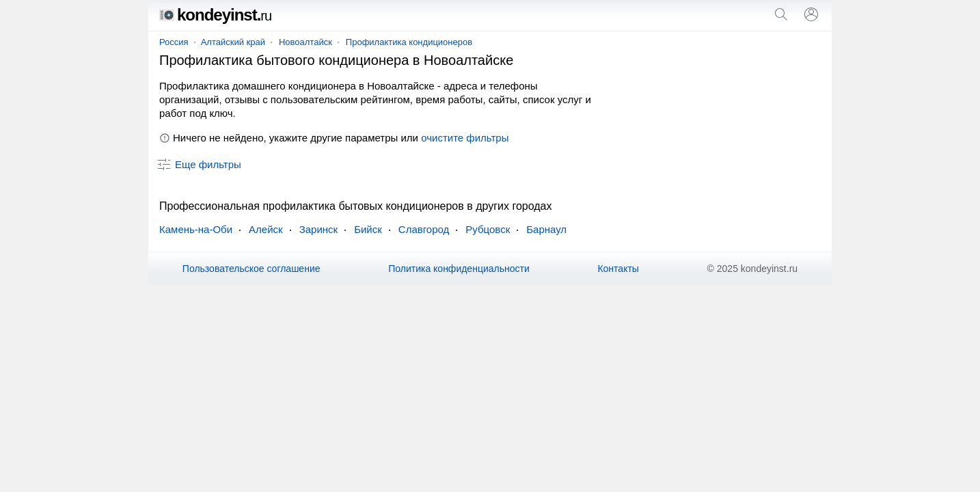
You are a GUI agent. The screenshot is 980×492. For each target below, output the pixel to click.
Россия (174, 42)
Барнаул (546, 229)
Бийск (368, 229)
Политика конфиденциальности (459, 269)
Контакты (618, 269)
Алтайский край (233, 42)
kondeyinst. (215, 15)
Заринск (318, 229)
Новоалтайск (305, 42)
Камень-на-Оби (196, 229)
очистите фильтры (465, 138)
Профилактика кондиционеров (409, 42)
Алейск (266, 229)
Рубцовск (488, 229)
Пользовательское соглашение (251, 269)
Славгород (424, 229)
